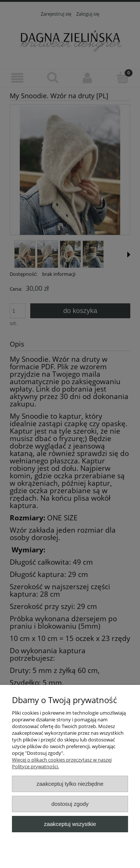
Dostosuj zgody (70, 804)
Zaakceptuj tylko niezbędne (70, 784)
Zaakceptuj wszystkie (70, 824)
